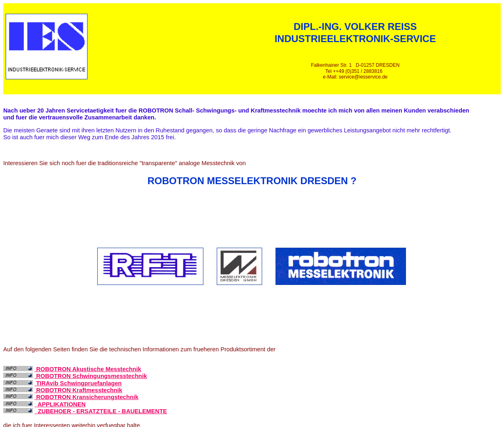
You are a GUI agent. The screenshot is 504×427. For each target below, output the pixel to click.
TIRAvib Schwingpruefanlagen (78, 383)
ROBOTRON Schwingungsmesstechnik (91, 376)
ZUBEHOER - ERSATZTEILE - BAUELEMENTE (101, 411)
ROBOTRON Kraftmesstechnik (78, 390)
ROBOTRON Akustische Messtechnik (88, 369)
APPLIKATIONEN (60, 404)
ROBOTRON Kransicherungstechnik (86, 397)
